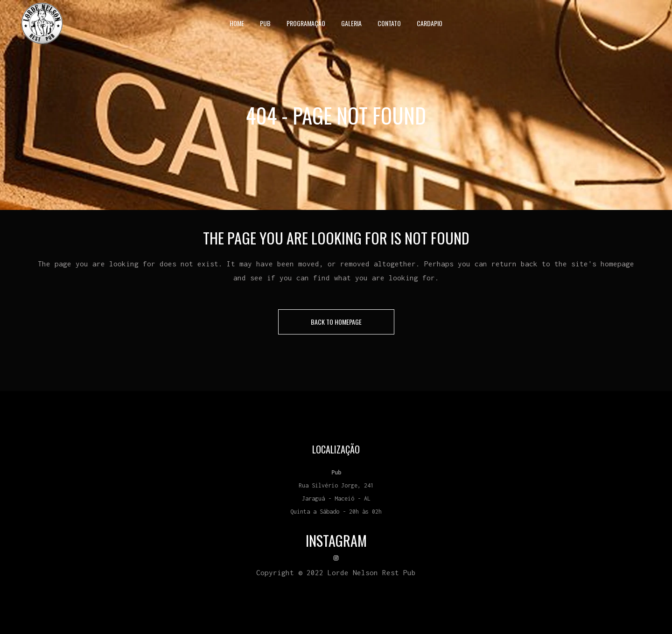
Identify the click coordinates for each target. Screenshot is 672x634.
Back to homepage (336, 322)
